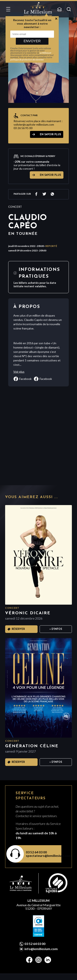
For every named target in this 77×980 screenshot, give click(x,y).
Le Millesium (45, 53)
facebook (22, 379)
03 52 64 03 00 (36, 852)
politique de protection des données (27, 60)
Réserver (18, 629)
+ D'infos (56, 629)
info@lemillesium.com (41, 949)
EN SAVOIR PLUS (50, 135)
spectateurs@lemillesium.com (41, 856)
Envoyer (32, 41)
